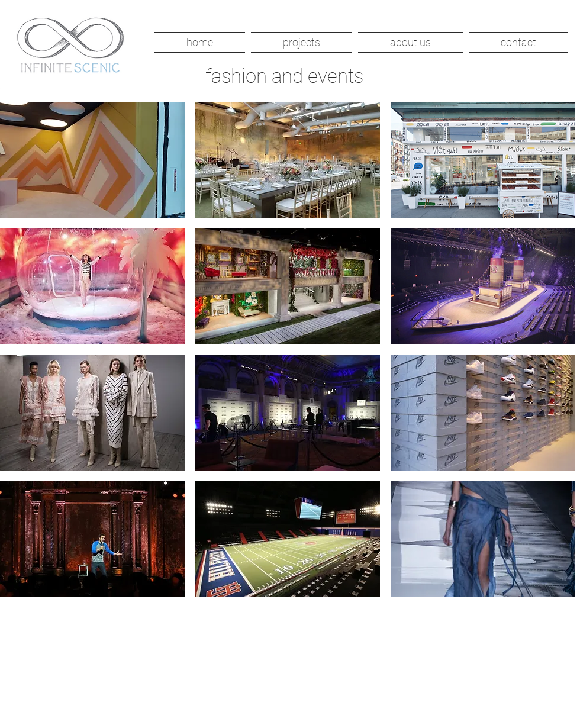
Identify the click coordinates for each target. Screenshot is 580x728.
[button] (302, 42)
